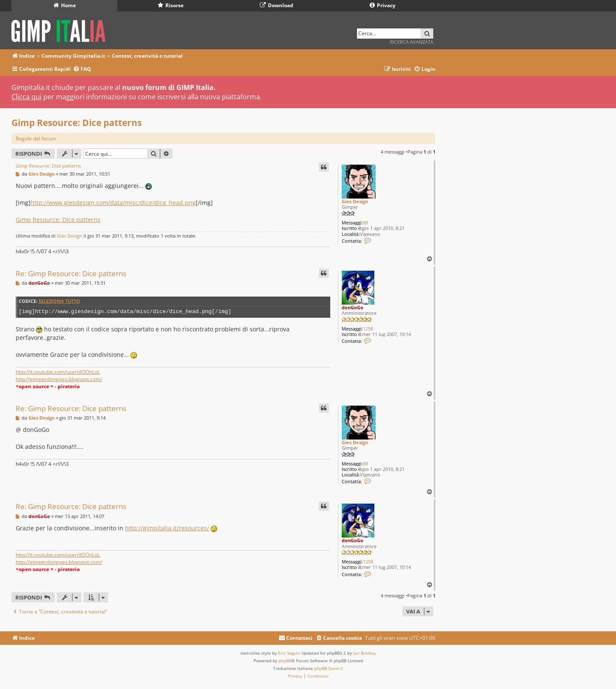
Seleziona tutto (59, 301)
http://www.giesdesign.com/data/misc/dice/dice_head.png (113, 203)
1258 (368, 329)
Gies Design (355, 201)
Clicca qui (26, 97)
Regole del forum (36, 139)
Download (277, 5)
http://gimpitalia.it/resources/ (167, 528)
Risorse (171, 5)
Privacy (383, 5)
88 (365, 223)
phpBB (285, 661)
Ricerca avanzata (412, 42)
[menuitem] (82, 69)
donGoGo (353, 307)
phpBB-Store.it (329, 668)
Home (65, 5)
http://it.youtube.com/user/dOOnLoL (58, 372)
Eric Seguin (289, 653)
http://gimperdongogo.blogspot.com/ (59, 379)
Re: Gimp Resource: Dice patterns (71, 273)
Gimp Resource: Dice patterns (77, 123)
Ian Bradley (365, 653)
